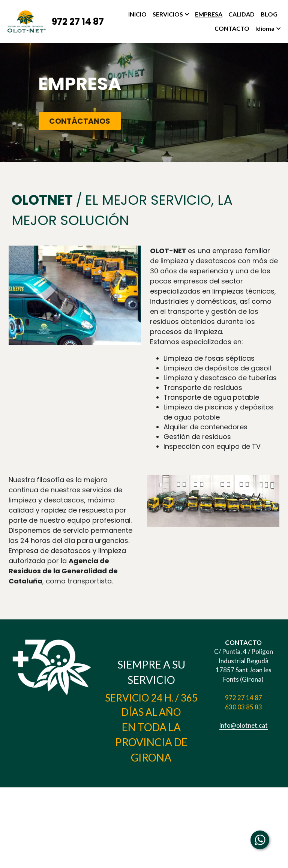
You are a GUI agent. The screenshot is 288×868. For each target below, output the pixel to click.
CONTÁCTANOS (76, 121)
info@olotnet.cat (248, 747)
